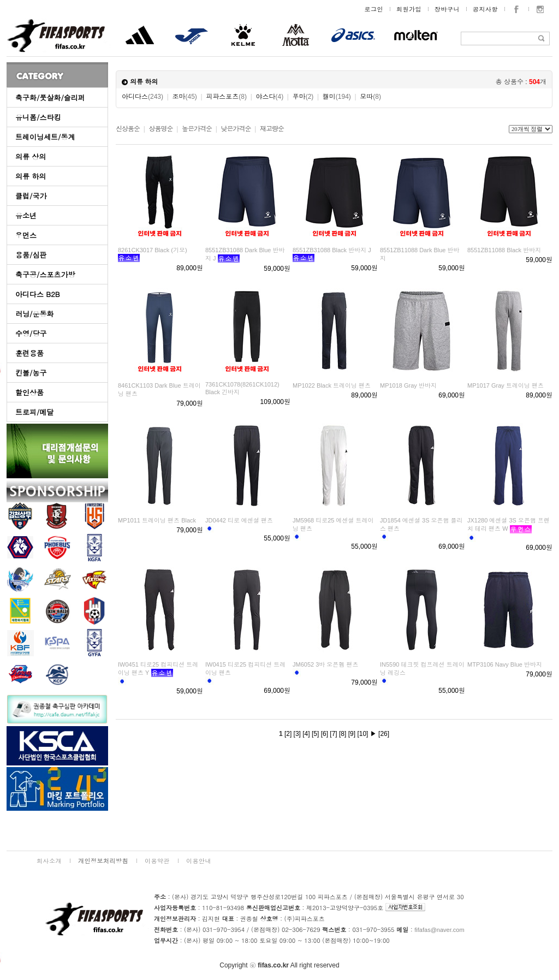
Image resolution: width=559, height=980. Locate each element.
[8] (343, 734)
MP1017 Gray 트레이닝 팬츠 (506, 385)
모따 (370, 97)
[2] (288, 734)
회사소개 (49, 861)
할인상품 (29, 392)
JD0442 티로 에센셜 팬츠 (239, 520)
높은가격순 (197, 129)
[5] (315, 734)
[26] (384, 734)
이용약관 (157, 861)
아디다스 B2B (38, 294)
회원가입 (409, 9)
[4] (306, 734)
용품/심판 (31, 255)
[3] (297, 734)
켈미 (337, 97)
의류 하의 (31, 176)
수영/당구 (31, 333)
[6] (325, 734)
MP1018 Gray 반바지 (408, 385)
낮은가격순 (236, 129)
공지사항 (485, 9)
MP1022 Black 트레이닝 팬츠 (332, 385)
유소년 (26, 215)
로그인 (374, 9)
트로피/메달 (34, 412)
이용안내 (199, 861)
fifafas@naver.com (439, 930)
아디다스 (142, 97)
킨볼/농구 (31, 373)
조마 (185, 97)
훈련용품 (29, 353)
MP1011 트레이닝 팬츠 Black (157, 520)
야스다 (269, 97)
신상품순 (128, 129)
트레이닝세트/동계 (45, 137)
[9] (352, 734)
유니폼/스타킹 (38, 117)
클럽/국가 (31, 196)
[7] (333, 734)
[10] (362, 734)
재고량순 (272, 129)
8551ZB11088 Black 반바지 (504, 250)
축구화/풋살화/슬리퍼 (50, 97)
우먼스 (26, 235)
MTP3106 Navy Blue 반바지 (505, 664)
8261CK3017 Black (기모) (153, 250)
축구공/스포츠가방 (45, 274)
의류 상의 (31, 156)
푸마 (303, 97)
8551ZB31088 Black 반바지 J (332, 250)
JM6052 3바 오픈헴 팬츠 (325, 664)
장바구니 (447, 9)
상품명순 (160, 129)
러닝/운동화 (34, 314)
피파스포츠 (226, 97)
